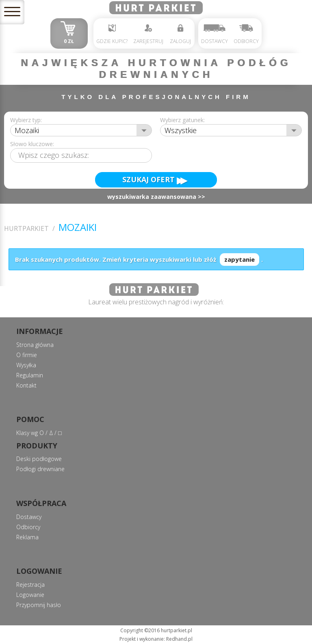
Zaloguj (180, 34)
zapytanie (239, 259)
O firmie (27, 355)
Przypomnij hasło (39, 605)
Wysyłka (26, 365)
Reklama (27, 537)
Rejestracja (30, 585)
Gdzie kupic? (112, 34)
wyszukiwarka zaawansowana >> (156, 197)
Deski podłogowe (39, 459)
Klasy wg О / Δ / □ (39, 433)
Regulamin (30, 375)
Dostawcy (214, 34)
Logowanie (30, 595)
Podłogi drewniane (40, 469)
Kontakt (26, 385)
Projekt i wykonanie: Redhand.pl (156, 639)
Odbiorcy (246, 34)
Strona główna (35, 345)
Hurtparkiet (26, 229)
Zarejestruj (148, 34)
